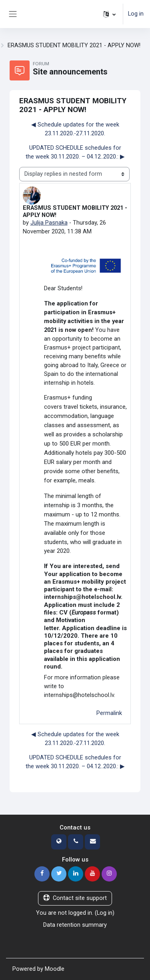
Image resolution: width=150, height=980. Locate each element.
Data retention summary (75, 925)
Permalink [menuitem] (109, 713)
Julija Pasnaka (49, 223)
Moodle (55, 969)
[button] (109, 14)
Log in (136, 14)
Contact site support (75, 898)
